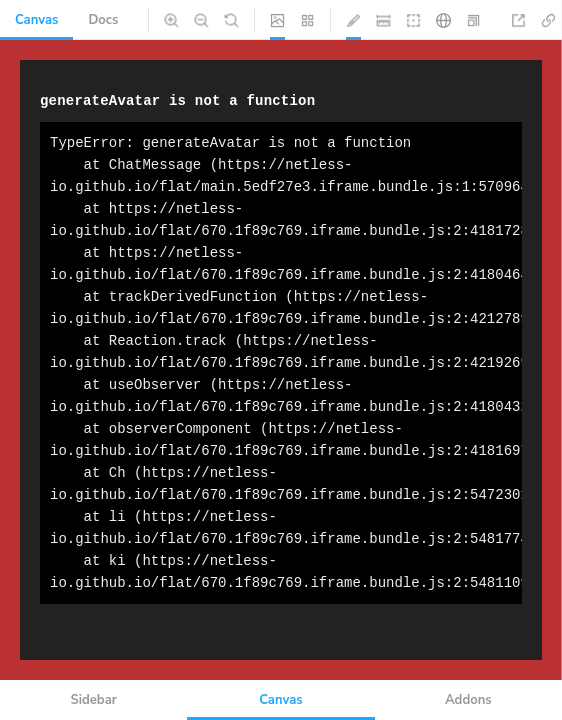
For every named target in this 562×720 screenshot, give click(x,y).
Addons (468, 700)
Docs (103, 20)
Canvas (36, 20)
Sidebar (93, 700)
